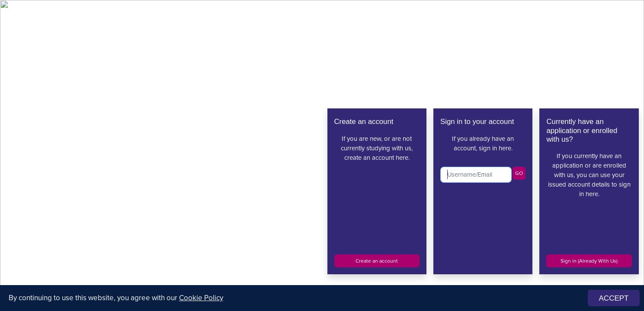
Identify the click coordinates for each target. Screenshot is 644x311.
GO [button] (519, 173)
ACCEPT (614, 298)
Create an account (377, 261)
